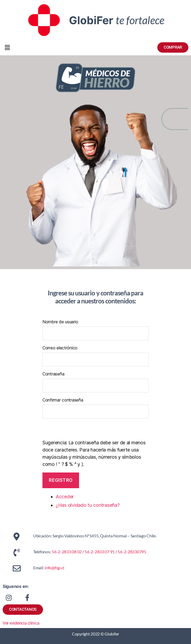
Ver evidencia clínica (21, 623)
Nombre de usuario (60, 322)
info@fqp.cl (54, 568)
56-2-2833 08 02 (67, 552)
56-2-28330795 (132, 552)
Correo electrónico (60, 348)
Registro (61, 480)
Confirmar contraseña (63, 400)
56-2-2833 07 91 (99, 552)
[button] (48, 47)
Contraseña (53, 374)
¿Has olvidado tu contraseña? (88, 505)
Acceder (65, 497)
